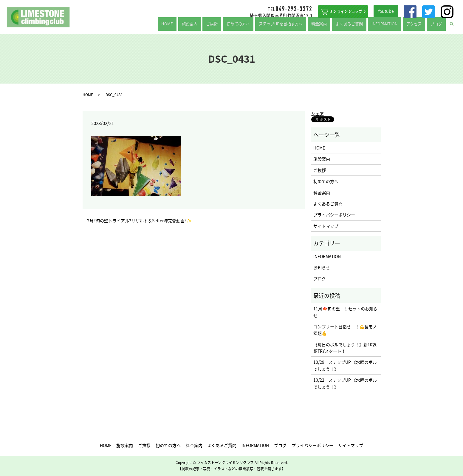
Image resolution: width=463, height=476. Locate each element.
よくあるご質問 (361, 26)
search (456, 26)
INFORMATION (393, 26)
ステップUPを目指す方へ (298, 26)
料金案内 (334, 26)
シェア (318, 113)
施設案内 (216, 26)
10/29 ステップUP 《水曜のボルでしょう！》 (345, 365)
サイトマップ (326, 226)
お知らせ (322, 267)
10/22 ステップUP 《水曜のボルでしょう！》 (345, 383)
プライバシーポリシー (334, 215)
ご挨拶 (234, 26)
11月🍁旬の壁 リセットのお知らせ (345, 312)
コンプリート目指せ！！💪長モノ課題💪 (345, 330)
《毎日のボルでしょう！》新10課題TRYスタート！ (345, 348)
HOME (197, 26)
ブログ (438, 26)
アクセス (419, 26)
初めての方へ (257, 26)
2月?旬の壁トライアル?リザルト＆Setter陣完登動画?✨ (139, 221)
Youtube (386, 11)
